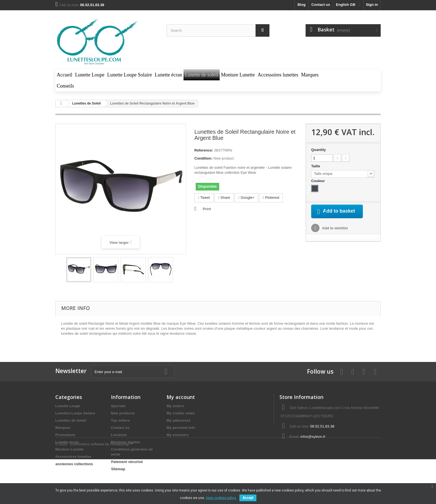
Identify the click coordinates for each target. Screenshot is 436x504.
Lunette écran (67, 442)
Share (224, 198)
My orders (175, 406)
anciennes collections (74, 464)
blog (302, 5)
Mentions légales (126, 442)
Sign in (372, 5)
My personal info (181, 428)
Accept (248, 498)
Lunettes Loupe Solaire (75, 413)
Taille (316, 166)
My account (181, 397)
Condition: (203, 158)
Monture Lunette (70, 449)
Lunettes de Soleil (71, 420)
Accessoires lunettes (73, 457)
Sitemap (118, 469)
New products (123, 413)
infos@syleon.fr (313, 437)
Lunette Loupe (68, 406)
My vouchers (178, 435)
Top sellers (120, 420)
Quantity (319, 150)
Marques (63, 428)
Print (207, 209)
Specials (118, 406)
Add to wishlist (335, 235)
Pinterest (271, 198)
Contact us (321, 5)
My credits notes (181, 413)
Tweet (204, 198)
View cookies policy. (221, 498)
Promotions (65, 435)
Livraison (119, 435)
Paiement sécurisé (127, 462)
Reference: (204, 150)
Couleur (319, 181)
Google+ (246, 198)
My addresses (179, 420)
